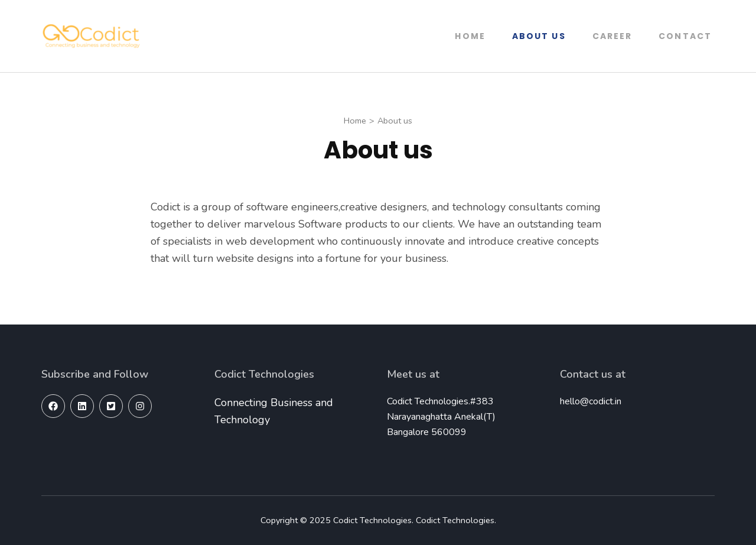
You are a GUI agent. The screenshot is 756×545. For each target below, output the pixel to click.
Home (470, 36)
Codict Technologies (372, 520)
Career (612, 36)
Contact (685, 36)
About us (539, 36)
